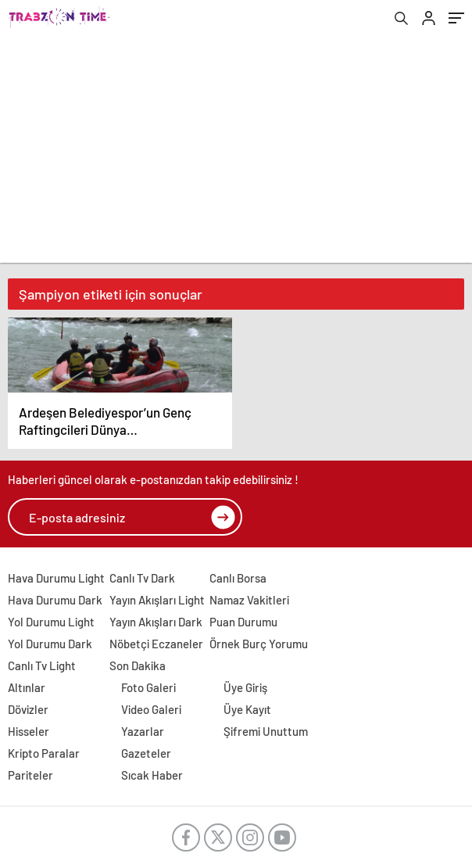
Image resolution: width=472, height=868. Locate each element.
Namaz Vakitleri (249, 600)
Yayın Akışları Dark (156, 622)
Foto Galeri (148, 687)
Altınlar (27, 687)
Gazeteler (146, 753)
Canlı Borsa (238, 578)
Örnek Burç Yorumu (259, 644)
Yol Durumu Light (51, 622)
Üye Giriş (245, 687)
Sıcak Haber (152, 775)
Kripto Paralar (44, 753)
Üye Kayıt (247, 709)
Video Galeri (151, 709)
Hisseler (29, 731)
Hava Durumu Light (56, 578)
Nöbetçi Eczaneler (156, 644)
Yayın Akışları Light (157, 600)
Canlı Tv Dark (142, 578)
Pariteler (30, 775)
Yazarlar (143, 731)
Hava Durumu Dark (55, 600)
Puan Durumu (243, 622)
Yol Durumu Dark (50, 644)
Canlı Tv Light (42, 665)
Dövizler (28, 709)
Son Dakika (138, 665)
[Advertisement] (236, 153)
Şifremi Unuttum (266, 731)
